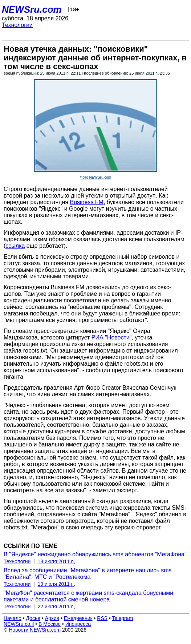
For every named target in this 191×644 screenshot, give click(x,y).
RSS (102, 618)
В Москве (50, 624)
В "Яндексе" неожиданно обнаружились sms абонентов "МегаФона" (95, 554)
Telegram (123, 618)
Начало (13, 618)
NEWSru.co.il (19, 624)
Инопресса (78, 624)
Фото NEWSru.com (95, 177)
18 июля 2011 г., (56, 561)
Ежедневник (78, 618)
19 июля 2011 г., (56, 584)
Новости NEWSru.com (35, 630)
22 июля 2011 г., (56, 607)
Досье (33, 618)
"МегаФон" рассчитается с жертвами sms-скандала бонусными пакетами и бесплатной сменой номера (88, 596)
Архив (52, 618)
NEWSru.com (32, 9)
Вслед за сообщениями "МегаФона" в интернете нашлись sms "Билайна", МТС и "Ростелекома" (88, 574)
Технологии (17, 25)
